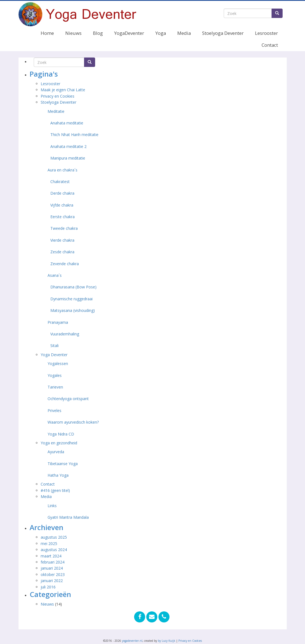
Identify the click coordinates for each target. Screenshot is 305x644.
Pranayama (58, 322)
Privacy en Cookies (58, 96)
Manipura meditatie (68, 158)
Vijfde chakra (62, 205)
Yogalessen (58, 363)
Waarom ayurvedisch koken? (73, 422)
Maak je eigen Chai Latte (63, 90)
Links (52, 506)
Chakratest (60, 182)
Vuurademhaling (65, 334)
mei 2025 (49, 543)
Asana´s (55, 275)
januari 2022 (52, 581)
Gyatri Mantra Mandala (68, 517)
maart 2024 (51, 556)
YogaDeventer (129, 33)
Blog (98, 33)
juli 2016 (48, 587)
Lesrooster (266, 33)
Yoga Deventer (54, 355)
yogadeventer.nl (132, 641)
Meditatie (56, 111)
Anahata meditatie (67, 123)
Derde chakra (62, 193)
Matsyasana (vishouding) (73, 310)
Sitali (54, 346)
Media (184, 33)
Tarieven (55, 387)
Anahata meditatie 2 (68, 146)
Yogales (55, 375)
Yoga (161, 33)
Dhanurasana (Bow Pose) (73, 287)
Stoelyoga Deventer (223, 33)
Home (47, 33)
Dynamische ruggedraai (71, 299)
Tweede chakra (64, 228)
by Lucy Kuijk (167, 641)
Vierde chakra (62, 240)
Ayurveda (56, 452)
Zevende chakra (65, 264)
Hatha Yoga (58, 475)
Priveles (54, 410)
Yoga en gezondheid (59, 443)
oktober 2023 (53, 574)
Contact (270, 45)
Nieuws (73, 33)
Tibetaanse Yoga (63, 464)
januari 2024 (52, 568)
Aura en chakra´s (62, 170)
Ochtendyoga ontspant (68, 399)
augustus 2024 (54, 550)
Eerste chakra (62, 217)
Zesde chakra (62, 252)
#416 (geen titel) (55, 490)
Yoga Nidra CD (61, 434)
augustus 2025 (54, 537)
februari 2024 (53, 562)
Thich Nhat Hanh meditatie (74, 135)
